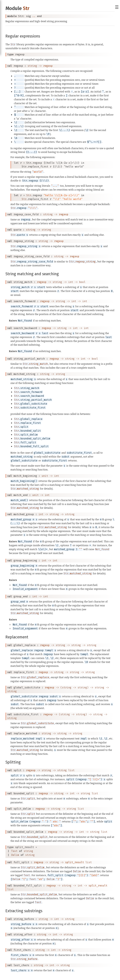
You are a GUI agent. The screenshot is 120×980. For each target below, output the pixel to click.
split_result (75, 862)
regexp (48, 66)
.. (34, 16)
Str (26, 8)
